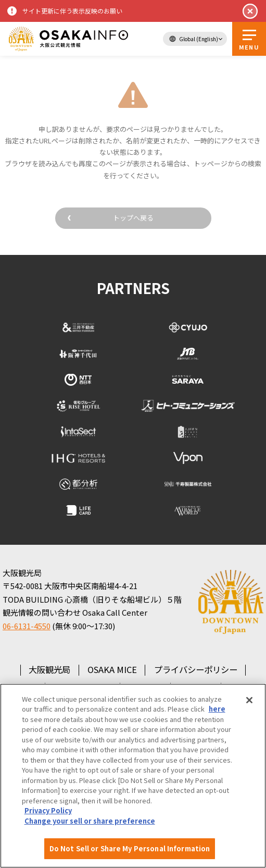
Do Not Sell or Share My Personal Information (130, 848)
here (217, 709)
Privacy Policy (48, 810)
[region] (133, 776)
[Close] (249, 700)
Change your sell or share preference (90, 821)
